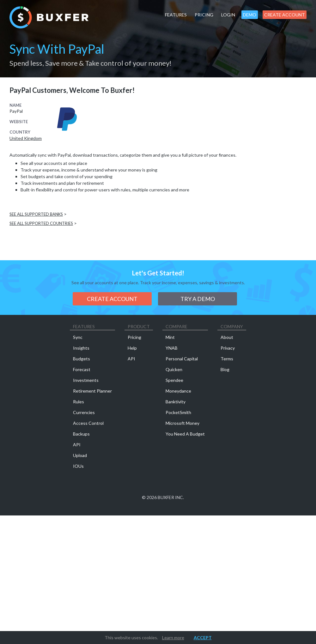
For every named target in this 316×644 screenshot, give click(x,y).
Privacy (228, 348)
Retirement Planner (92, 391)
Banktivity (176, 402)
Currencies (84, 412)
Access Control (88, 423)
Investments (86, 380)
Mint (170, 337)
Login (228, 15)
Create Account (285, 15)
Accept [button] (203, 638)
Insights (81, 348)
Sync (78, 337)
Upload (80, 455)
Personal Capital (182, 359)
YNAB (172, 348)
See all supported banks (36, 214)
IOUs (78, 466)
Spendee (174, 380)
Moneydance (178, 391)
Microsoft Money (182, 423)
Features (176, 15)
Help (132, 348)
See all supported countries (41, 223)
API (77, 445)
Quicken (174, 369)
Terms (227, 359)
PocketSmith (178, 412)
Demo (250, 15)
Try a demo (198, 299)
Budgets (82, 359)
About (227, 337)
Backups (81, 434)
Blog (225, 369)
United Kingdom (26, 138)
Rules (79, 402)
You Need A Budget (185, 434)
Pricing (204, 15)
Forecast (82, 369)
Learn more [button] (173, 638)
